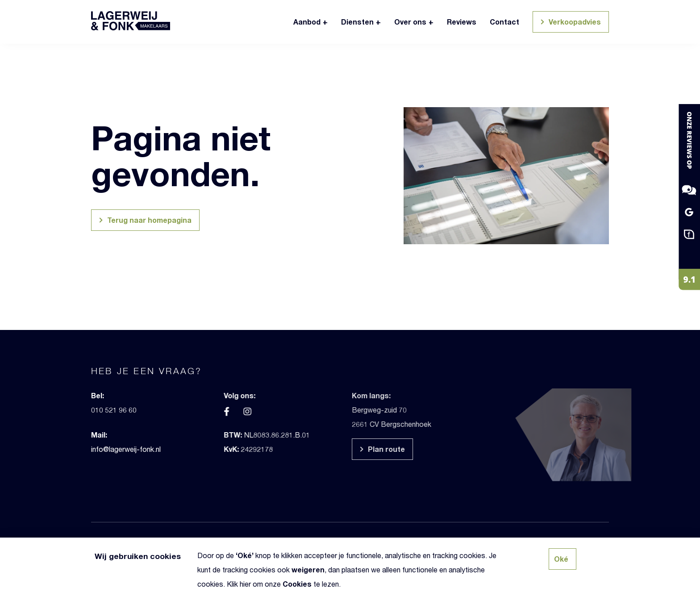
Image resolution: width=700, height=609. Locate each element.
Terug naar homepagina (144, 221)
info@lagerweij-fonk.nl (107, 449)
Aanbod (307, 22)
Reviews (462, 22)
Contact (504, 22)
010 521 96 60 (95, 410)
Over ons (410, 22)
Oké (245, 555)
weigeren (308, 569)
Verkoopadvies (569, 23)
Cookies (297, 584)
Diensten (357, 22)
